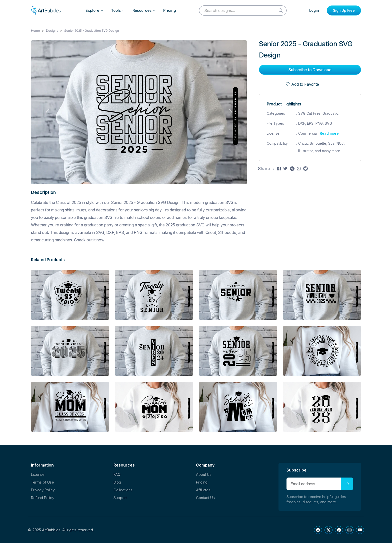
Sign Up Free (344, 10)
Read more (329, 133)
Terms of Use (42, 482)
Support (120, 498)
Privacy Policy (43, 490)
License (38, 474)
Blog (117, 482)
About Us (204, 474)
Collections (123, 490)
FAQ (117, 474)
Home (35, 31)
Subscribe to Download (310, 70)
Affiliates (203, 490)
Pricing (170, 10)
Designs (52, 31)
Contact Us (205, 498)
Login (314, 10)
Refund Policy (43, 498)
